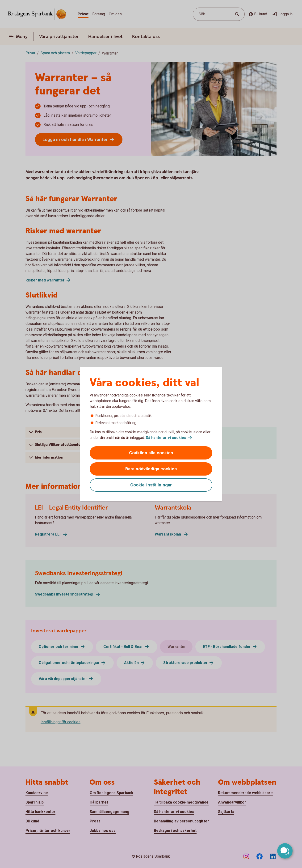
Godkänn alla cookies (151, 453)
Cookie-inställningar (151, 485)
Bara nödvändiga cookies (151, 469)
